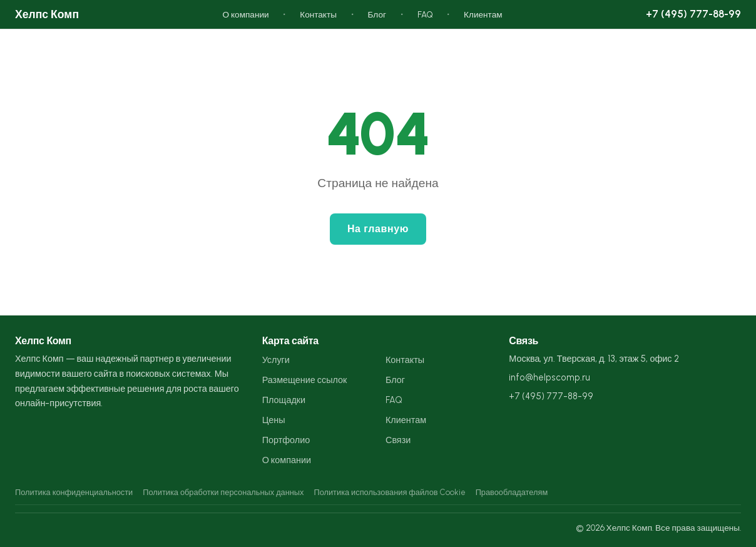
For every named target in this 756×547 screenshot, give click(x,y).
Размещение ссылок (305, 380)
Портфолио (286, 440)
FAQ (425, 14)
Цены (274, 420)
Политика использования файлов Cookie (389, 492)
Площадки (284, 400)
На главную (378, 229)
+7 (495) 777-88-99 (693, 14)
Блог (377, 14)
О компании (245, 14)
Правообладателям (512, 492)
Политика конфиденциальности (74, 492)
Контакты (318, 14)
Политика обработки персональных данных (223, 492)
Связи (398, 440)
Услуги (276, 360)
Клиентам (483, 14)
